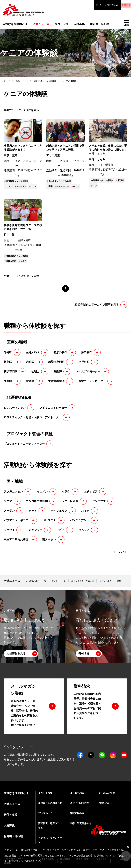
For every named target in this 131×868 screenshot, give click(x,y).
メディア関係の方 (79, 803)
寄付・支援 (58, 25)
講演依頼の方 (77, 813)
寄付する (117, 5)
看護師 (121, 183)
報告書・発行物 (95, 25)
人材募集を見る (16, 654)
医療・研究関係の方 (81, 823)
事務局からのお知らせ (50, 803)
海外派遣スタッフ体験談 (45, 84)
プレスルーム (45, 813)
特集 (119, 584)
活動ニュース (22, 84)
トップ (7, 84)
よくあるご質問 (107, 793)
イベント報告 (105, 584)
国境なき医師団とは (14, 25)
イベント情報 (45, 793)
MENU (126, 23)
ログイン (90, 5)
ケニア (34, 189)
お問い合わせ (106, 803)
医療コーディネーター (59, 189)
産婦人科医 (11, 264)
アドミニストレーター (16, 189)
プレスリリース (59, 584)
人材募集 (75, 25)
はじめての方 (77, 793)
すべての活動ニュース (36, 584)
